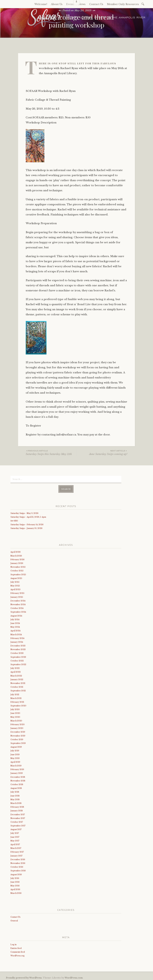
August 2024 (16, 615)
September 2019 (18, 742)
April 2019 (15, 761)
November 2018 (18, 780)
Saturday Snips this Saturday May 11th (51, 452)
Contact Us (15, 916)
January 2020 (17, 727)
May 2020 (15, 716)
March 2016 (16, 892)
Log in (13, 944)
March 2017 (16, 847)
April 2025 (15, 589)
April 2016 (15, 889)
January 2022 (17, 679)
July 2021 (15, 694)
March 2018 (16, 802)
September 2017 (18, 825)
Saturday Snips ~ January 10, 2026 (26, 527)
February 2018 (17, 806)
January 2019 (17, 772)
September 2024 (18, 611)
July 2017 (15, 832)
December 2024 (18, 600)
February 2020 (18, 724)
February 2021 (17, 701)
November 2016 (18, 862)
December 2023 (18, 645)
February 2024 (17, 637)
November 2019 (18, 735)
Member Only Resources (123, 4)
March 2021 (16, 697)
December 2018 (18, 776)
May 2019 (15, 757)
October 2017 (17, 821)
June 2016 (15, 881)
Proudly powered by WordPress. (24, 977)
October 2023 (17, 652)
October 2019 (17, 739)
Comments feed (18, 951)
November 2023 (18, 649)
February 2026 (17, 559)
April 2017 (15, 844)
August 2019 (16, 746)
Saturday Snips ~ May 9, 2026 (24, 512)
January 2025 (17, 596)
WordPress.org (17, 955)
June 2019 (15, 754)
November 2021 (18, 682)
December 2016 (18, 859)
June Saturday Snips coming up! (102, 452)
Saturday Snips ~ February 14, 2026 (27, 524)
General (14, 920)
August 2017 (16, 829)
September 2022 (18, 664)
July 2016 (15, 877)
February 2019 (17, 769)
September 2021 (18, 690)
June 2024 (15, 622)
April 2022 (16, 671)
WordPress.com (74, 977)
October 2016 (17, 866)
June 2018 (15, 795)
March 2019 (16, 765)
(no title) (14, 520)
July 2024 (15, 619)
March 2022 (16, 675)
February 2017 (17, 851)
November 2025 (18, 566)
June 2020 (15, 712)
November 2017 (18, 817)
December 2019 (18, 731)
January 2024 (17, 641)
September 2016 (18, 870)
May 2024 (15, 626)
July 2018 (15, 791)
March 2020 (16, 720)
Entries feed (16, 947)
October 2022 (17, 660)
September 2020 (18, 705)
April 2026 (16, 551)
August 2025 (16, 577)
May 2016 (15, 885)
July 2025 (15, 581)
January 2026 (17, 562)
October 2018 (17, 784)
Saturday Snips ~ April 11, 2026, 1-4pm (28, 516)
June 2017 (15, 836)
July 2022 (15, 667)
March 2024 (16, 634)
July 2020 (15, 709)
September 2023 (18, 656)
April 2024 (15, 630)
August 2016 (16, 874)
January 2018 (17, 810)
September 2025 (18, 574)
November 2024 (18, 604)
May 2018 (15, 799)
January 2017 (16, 855)
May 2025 (15, 585)
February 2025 (17, 592)
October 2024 (17, 607)
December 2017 (18, 814)
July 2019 (15, 750)
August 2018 (16, 787)
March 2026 (16, 555)
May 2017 (15, 840)
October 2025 (17, 570)
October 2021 (17, 686)
